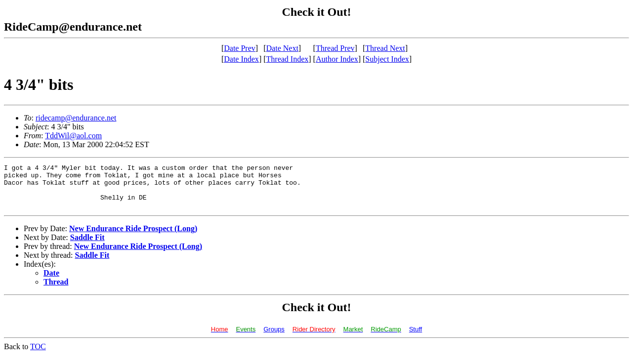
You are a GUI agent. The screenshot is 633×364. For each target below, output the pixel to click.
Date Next (282, 48)
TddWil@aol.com (73, 136)
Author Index (337, 59)
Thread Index (288, 59)
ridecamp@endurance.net (76, 118)
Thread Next (385, 48)
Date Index (241, 59)
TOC (38, 355)
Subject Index (387, 59)
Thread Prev (335, 48)
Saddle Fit (87, 246)
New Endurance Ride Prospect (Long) (133, 237)
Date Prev (240, 48)
